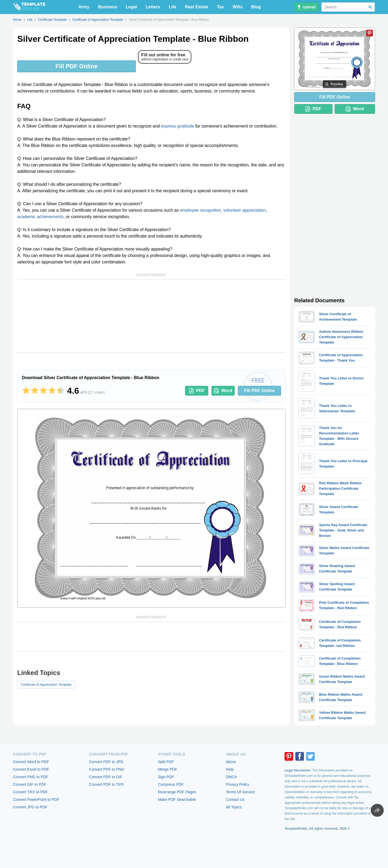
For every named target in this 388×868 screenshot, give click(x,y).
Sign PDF (166, 777)
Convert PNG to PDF (31, 777)
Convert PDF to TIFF (106, 784)
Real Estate (196, 7)
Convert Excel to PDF (31, 769)
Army (84, 7)
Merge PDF (168, 769)
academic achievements (40, 217)
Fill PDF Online (77, 66)
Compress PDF (171, 784)
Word (223, 391)
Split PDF (166, 762)
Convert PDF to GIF (106, 777)
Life (172, 7)
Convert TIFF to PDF (30, 792)
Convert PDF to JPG (106, 762)
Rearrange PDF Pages (177, 792)
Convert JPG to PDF (30, 807)
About (231, 762)
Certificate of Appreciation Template (46, 685)
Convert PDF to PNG (107, 769)
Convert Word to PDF (31, 762)
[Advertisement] (151, 316)
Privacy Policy (238, 784)
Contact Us (235, 800)
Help (230, 769)
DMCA (231, 777)
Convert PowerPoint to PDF (36, 800)
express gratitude (178, 126)
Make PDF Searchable (177, 800)
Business (108, 7)
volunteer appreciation (245, 210)
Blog (256, 7)
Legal (131, 7)
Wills (238, 7)
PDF (197, 391)
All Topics (234, 807)
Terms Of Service (240, 792)
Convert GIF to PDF (30, 784)
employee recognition (200, 210)
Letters (153, 7)
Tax (220, 7)
